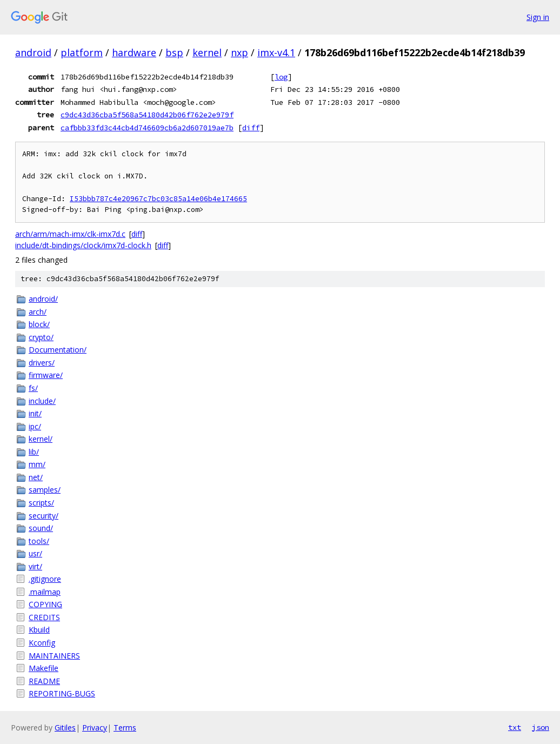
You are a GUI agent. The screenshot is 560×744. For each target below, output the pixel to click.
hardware (134, 52)
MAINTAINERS (54, 656)
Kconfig (42, 643)
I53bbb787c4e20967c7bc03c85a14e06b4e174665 (158, 199)
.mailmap (45, 592)
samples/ (45, 490)
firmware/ (46, 375)
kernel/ (41, 439)
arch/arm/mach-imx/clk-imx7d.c (70, 234)
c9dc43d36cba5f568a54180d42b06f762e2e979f (147, 115)
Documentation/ (58, 350)
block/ (39, 324)
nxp (239, 52)
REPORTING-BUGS (62, 693)
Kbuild (39, 630)
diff (251, 128)
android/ (43, 299)
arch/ (38, 312)
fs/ (33, 388)
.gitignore (45, 579)
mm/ (37, 464)
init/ (35, 413)
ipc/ (35, 426)
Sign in (538, 17)
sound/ (41, 528)
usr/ (35, 553)
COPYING (45, 604)
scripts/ (41, 503)
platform (82, 52)
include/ (42, 401)
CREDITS (44, 617)
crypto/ (41, 337)
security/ (44, 516)
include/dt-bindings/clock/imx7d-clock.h (83, 245)
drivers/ (42, 363)
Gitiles (65, 728)
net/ (36, 477)
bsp (174, 52)
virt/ (35, 566)
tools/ (39, 541)
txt (515, 727)
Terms (125, 728)
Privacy (95, 728)
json (541, 727)
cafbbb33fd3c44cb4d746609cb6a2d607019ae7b (147, 128)
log (281, 77)
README (44, 681)
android (33, 52)
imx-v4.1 (276, 52)
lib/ (34, 452)
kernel (207, 52)
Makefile (44, 668)
